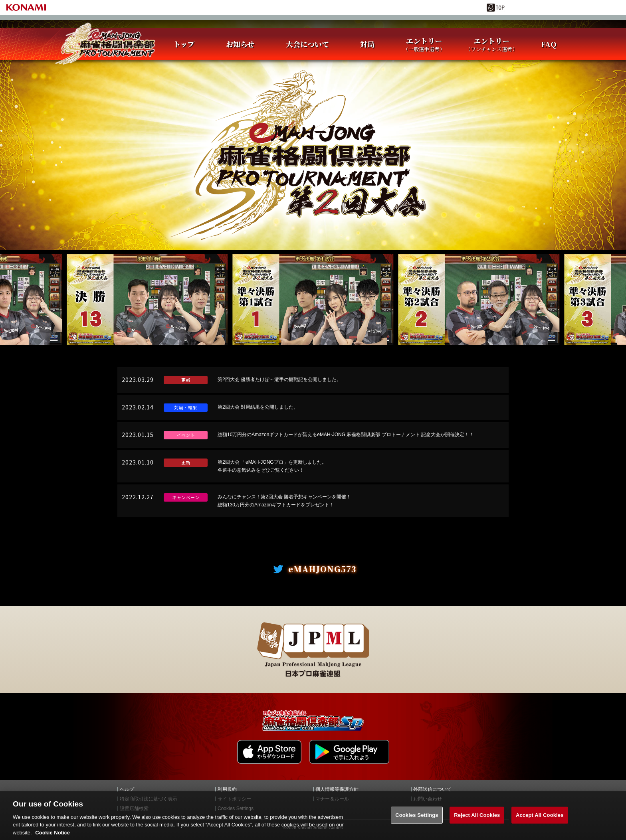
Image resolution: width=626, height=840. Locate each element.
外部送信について (432, 789)
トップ (184, 44)
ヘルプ (127, 789)
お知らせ (240, 44)
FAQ (549, 44)
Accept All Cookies (540, 822)
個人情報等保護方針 (337, 789)
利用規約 (227, 789)
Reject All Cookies (477, 822)
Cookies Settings (417, 822)
